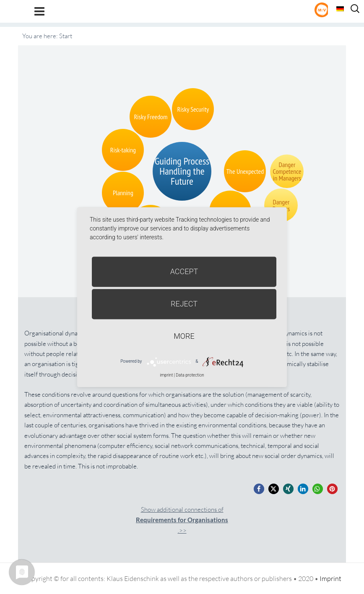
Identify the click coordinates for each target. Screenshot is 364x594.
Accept (184, 271)
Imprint (330, 578)
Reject (184, 304)
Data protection (190, 375)
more (184, 336)
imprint (166, 375)
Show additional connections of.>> (182, 520)
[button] (259, 489)
